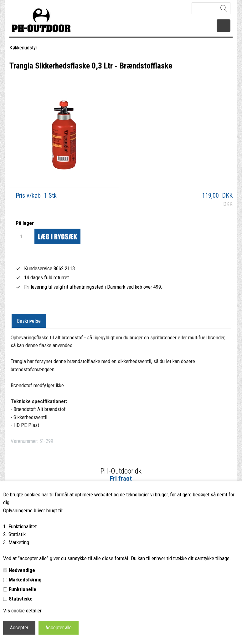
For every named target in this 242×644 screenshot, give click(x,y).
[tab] (29, 321)
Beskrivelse (29, 321)
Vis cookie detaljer (22, 611)
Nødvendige (22, 570)
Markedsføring (25, 580)
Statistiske (21, 599)
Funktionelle (23, 589)
